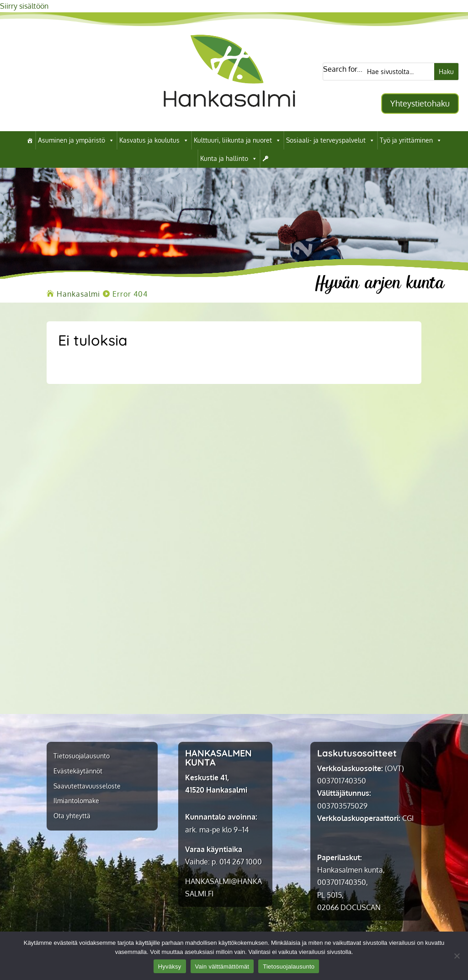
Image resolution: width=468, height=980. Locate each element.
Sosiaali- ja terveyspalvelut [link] (330, 140)
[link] (229, 117)
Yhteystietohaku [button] (420, 103)
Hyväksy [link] (170, 967)
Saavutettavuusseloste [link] (87, 786)
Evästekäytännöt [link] (78, 771)
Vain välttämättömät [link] (222, 967)
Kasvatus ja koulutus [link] (154, 140)
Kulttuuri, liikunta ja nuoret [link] (237, 140)
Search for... (343, 69)
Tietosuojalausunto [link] (82, 756)
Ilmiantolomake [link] (76, 801)
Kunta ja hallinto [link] (229, 159)
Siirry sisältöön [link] (24, 6)
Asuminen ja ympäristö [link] (76, 140)
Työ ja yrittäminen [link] (411, 140)
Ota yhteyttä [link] (72, 816)
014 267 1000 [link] (241, 862)
